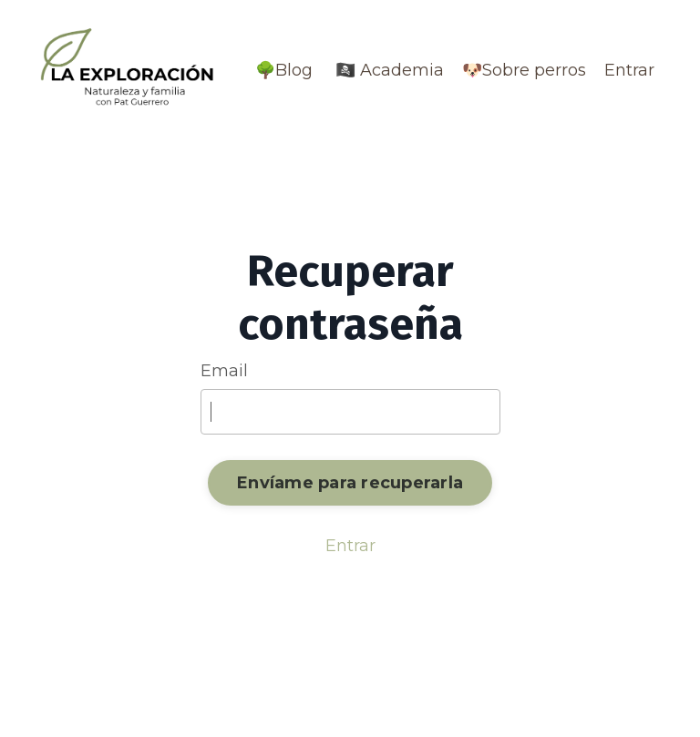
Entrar (629, 70)
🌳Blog (284, 70)
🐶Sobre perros (524, 70)
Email (224, 371)
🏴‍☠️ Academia (387, 70)
